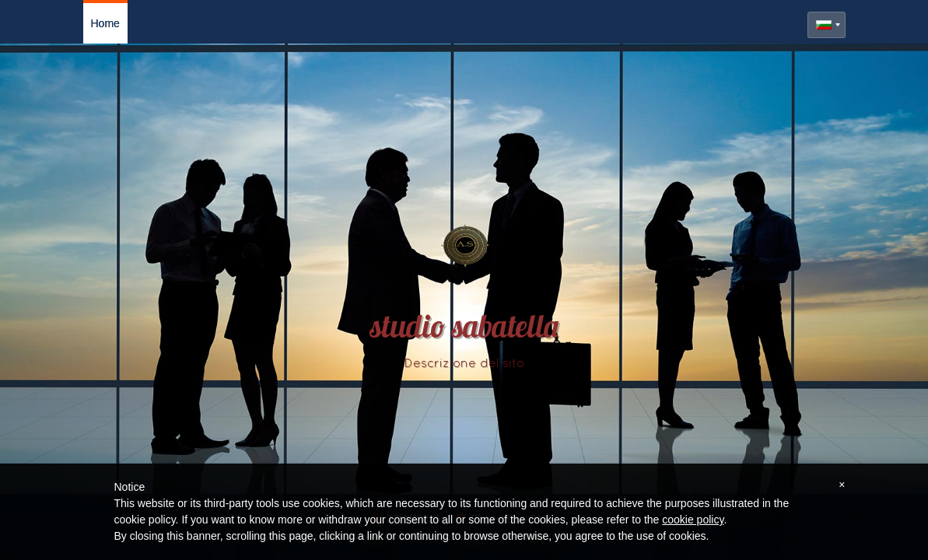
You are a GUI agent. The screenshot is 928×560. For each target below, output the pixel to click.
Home (105, 23)
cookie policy (693, 520)
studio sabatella (464, 330)
